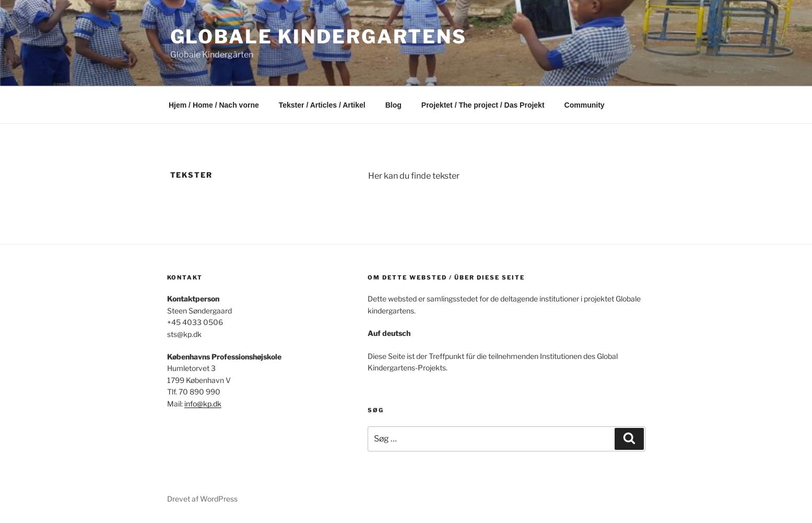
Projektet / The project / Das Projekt (483, 105)
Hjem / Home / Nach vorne (214, 105)
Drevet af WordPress (202, 499)
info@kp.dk (203, 404)
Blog (393, 105)
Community (585, 105)
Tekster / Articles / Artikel (322, 105)
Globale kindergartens (319, 37)
